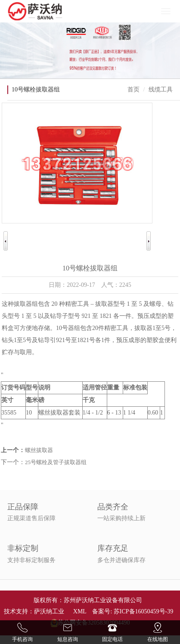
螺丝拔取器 (39, 450)
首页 (133, 90)
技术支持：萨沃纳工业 (34, 611)
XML (80, 611)
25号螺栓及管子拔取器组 (56, 462)
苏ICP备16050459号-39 (143, 611)
